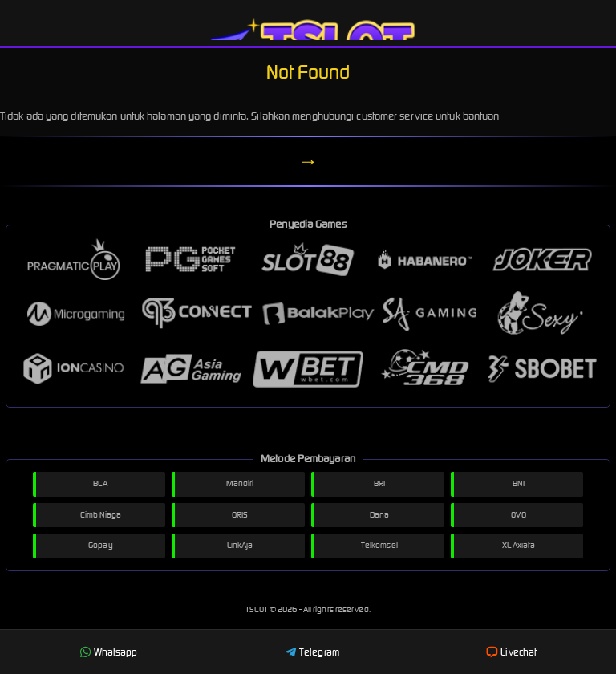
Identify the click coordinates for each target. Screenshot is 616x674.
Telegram (312, 652)
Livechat (511, 652)
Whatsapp (109, 652)
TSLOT (257, 609)
